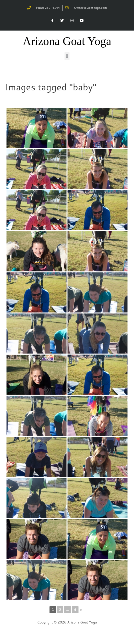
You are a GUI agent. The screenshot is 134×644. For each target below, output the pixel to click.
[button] (67, 56)
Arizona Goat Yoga (67, 41)
